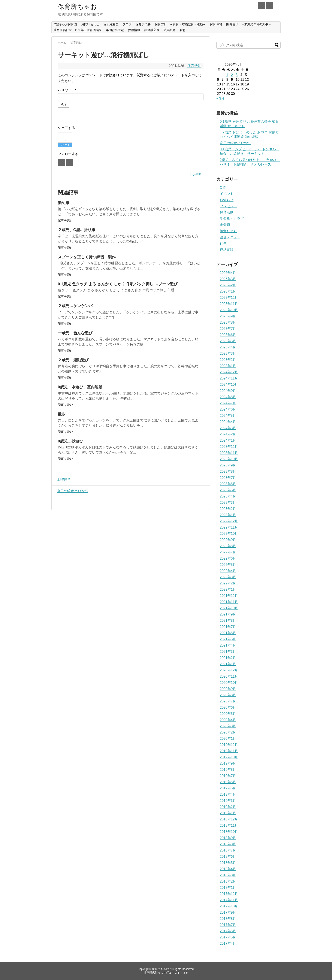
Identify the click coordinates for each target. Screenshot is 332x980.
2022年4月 (228, 571)
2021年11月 (229, 602)
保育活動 (194, 66)
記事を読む (65, 220)
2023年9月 (228, 465)
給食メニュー (230, 237)
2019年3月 (228, 801)
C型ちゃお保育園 (65, 24)
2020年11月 (229, 676)
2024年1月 (228, 440)
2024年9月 (228, 391)
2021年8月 (228, 621)
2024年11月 (229, 378)
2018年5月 (228, 863)
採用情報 (134, 30)
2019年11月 (229, 751)
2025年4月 (228, 347)
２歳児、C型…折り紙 (77, 230)
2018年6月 (228, 857)
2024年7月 (228, 403)
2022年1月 (228, 589)
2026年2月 (228, 285)
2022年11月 (229, 527)
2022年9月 (228, 540)
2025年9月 (228, 316)
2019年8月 (228, 770)
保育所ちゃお (77, 7)
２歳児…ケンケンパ (75, 306)
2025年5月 (228, 341)
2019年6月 (228, 782)
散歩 (62, 414)
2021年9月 (228, 614)
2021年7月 (228, 627)
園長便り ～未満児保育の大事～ (249, 24)
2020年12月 (229, 670)
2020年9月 (228, 689)
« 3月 (220, 98)
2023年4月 (228, 496)
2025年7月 (228, 329)
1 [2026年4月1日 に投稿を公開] (227, 75)
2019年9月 (228, 763)
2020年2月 (228, 732)
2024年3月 (228, 428)
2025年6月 (228, 335)
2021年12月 (229, 596)
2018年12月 (229, 819)
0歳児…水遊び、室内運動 (80, 387)
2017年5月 (228, 937)
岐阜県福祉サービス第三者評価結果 (78, 30)
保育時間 (216, 24)
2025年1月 (228, 366)
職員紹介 (169, 30)
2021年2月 (228, 658)
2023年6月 (228, 484)
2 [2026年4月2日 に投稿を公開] (232, 75)
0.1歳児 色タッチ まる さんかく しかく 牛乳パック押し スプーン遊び (118, 284)
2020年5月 (228, 714)
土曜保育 (63, 479)
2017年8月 (228, 919)
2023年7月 (228, 478)
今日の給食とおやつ (71, 491)
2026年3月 (228, 279)
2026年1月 (228, 291)
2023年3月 (228, 503)
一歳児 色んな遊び (75, 333)
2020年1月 (228, 739)
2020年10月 (229, 683)
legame (195, 174)
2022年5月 (228, 565)
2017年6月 (228, 931)
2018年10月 (229, 832)
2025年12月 (229, 298)
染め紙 (64, 203)
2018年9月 (228, 838)
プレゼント (228, 206)
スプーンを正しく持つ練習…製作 (87, 257)
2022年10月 (229, 534)
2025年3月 (228, 353)
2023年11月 (229, 453)
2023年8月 (228, 471)
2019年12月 (229, 745)
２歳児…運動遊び (73, 360)
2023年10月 (229, 459)
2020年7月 (228, 701)
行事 (223, 243)
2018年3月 (228, 875)
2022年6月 (228, 558)
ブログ (127, 24)
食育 (183, 30)
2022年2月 (228, 583)
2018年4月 (228, 869)
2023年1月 (228, 515)
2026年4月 (228, 273)
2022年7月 (228, 552)
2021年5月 (228, 639)
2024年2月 (228, 434)
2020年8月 (228, 695)
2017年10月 (229, 906)
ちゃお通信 (111, 24)
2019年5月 (228, 788)
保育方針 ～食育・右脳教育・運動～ (180, 24)
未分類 (225, 225)
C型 (223, 187)
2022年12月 (229, 521)
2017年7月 (228, 925)
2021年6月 (228, 633)
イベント (227, 194)
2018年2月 (228, 881)
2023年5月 (228, 490)
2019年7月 (228, 776)
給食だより (228, 231)
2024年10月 (229, 385)
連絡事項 (227, 250)
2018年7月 (228, 850)
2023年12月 (229, 447)
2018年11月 (229, 825)
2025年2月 (228, 360)
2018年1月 (228, 888)
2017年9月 (228, 912)
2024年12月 (229, 372)
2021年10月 (229, 608)
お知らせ (227, 200)
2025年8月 (228, 322)
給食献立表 (152, 30)
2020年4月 (228, 720)
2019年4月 (228, 794)
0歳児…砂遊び (70, 441)
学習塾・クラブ (232, 219)
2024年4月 (228, 422)
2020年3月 (228, 726)
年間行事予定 (115, 30)
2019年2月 (228, 807)
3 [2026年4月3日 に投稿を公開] (237, 75)
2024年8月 (228, 397)
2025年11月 (229, 304)
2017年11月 (229, 900)
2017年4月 (228, 943)
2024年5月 (228, 416)
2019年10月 (229, 757)
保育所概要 (143, 24)
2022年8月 (228, 546)
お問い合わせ (90, 24)
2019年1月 (228, 813)
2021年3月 (228, 652)
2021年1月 (228, 664)
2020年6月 (228, 707)
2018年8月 (228, 844)
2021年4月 (228, 645)
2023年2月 (228, 509)
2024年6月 (228, 409)
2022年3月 (228, 577)
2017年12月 (229, 894)
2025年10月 (229, 310)
